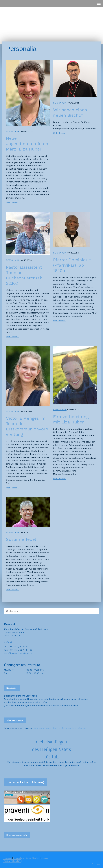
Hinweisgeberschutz (17, 835)
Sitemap (45, 858)
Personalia (13, 131)
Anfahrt (8, 642)
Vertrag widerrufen (12, 861)
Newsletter (12, 688)
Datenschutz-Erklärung (26, 782)
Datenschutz (19, 858)
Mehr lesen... (13, 202)
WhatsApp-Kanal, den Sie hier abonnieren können (60, 728)
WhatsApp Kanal (15, 720)
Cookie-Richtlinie (33, 858)
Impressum (7, 858)
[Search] (51, 611)
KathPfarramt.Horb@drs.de (18, 653)
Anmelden (96, 864)
